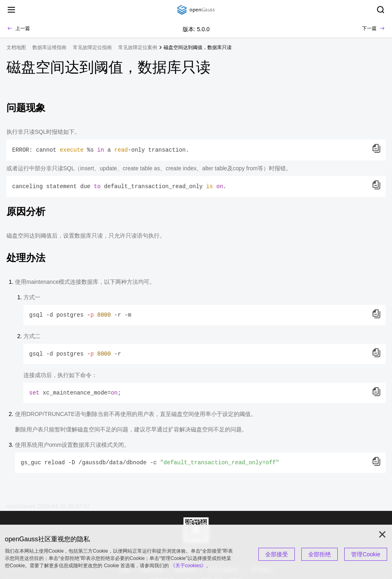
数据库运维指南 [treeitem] (49, 47)
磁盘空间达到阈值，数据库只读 (198, 47)
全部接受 (277, 554)
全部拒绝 (320, 554)
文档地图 (16, 47)
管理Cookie (366, 554)
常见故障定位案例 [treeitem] (138, 47)
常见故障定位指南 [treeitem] (92, 47)
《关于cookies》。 (191, 566)
